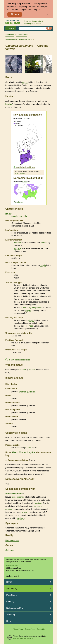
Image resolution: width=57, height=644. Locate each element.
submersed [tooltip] (10, 509)
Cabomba (10, 550)
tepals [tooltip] (43, 265)
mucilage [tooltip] (39, 503)
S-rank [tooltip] (28, 448)
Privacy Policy (18, 629)
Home (9, 582)
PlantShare (12, 595)
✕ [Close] (47, 14)
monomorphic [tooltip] (18, 497)
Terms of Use (30, 629)
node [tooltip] (43, 243)
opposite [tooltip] (17, 248)
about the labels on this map (25, 167)
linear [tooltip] (30, 326)
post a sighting (20, 173)
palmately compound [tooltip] (32, 308)
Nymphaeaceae (12, 540)
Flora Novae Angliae (24, 453)
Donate (15, 14)
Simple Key (10, 35)
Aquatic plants (21, 35)
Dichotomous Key (15, 608)
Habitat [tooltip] (9, 213)
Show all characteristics (20, 360)
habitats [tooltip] (9, 104)
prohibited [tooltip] (32, 391)
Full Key (10, 602)
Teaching (11, 615)
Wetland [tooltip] (32, 370)
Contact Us (41, 629)
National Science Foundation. (23, 638)
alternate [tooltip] (18, 243)
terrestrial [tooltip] (23, 216)
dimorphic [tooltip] (38, 506)
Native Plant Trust (12, 566)
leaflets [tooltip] (28, 310)
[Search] (49, 28)
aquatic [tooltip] (15, 216)
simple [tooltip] (24, 512)
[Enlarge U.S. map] (28, 194)
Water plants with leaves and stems (19, 39)
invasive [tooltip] (23, 391)
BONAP (24, 118)
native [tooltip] (25, 82)
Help (9, 621)
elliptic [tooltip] (31, 320)
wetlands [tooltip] (22, 370)
